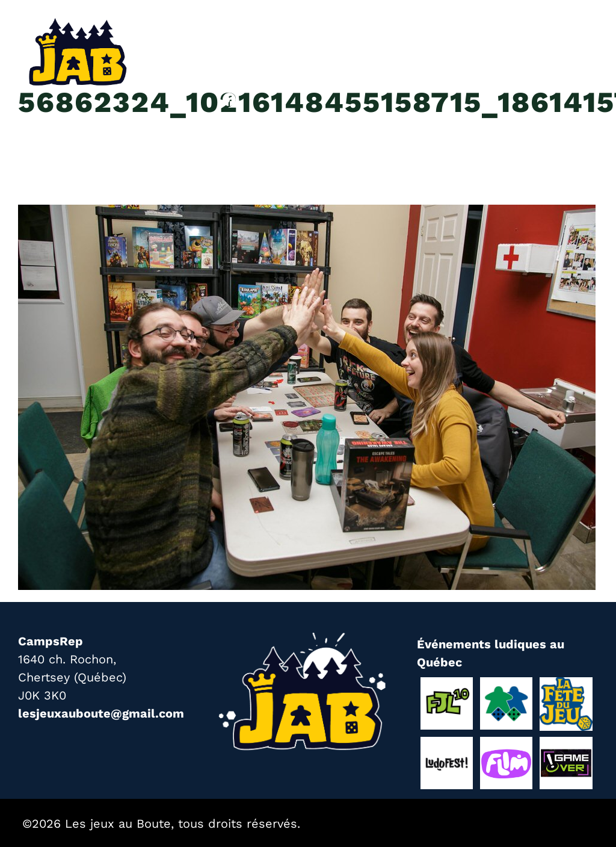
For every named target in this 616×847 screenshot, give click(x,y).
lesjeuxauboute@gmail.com (101, 713)
